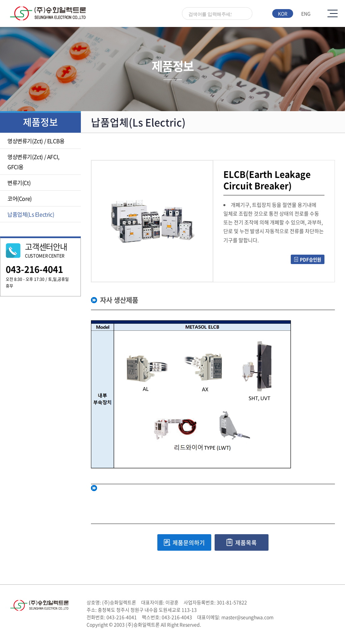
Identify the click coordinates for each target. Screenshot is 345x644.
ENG (306, 13)
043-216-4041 (34, 269)
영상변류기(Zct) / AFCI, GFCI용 (33, 162)
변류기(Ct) (19, 183)
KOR (283, 13)
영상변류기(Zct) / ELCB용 (36, 141)
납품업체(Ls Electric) (31, 214)
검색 (244, 14)
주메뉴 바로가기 (0, 0)
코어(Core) (20, 198)
